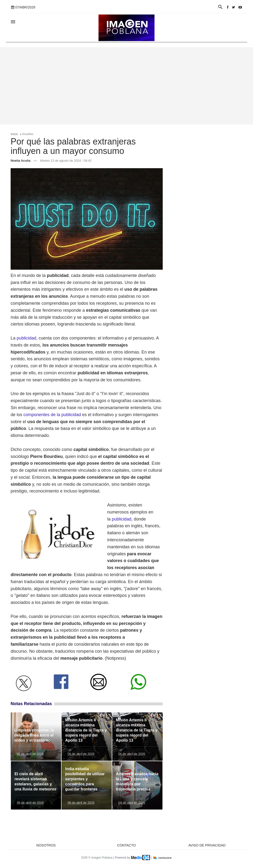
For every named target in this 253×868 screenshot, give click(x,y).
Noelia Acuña (21, 161)
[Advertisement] (126, 86)
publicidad (26, 338)
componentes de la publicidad (52, 415)
